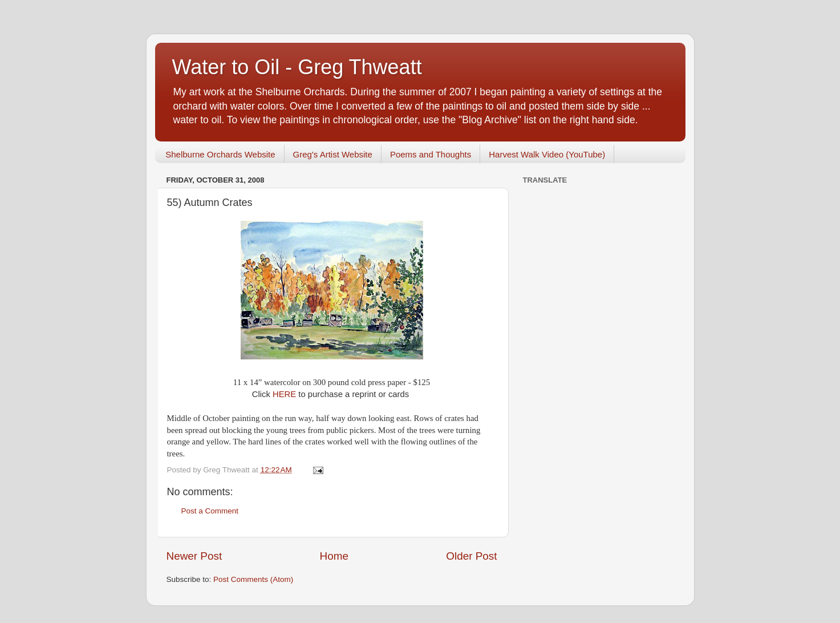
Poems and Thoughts (431, 154)
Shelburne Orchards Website (220, 154)
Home (334, 556)
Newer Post (194, 556)
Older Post (471, 556)
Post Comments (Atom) (253, 579)
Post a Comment (210, 511)
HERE (285, 394)
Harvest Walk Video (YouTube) (547, 154)
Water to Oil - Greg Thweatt (297, 67)
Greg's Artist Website (333, 154)
